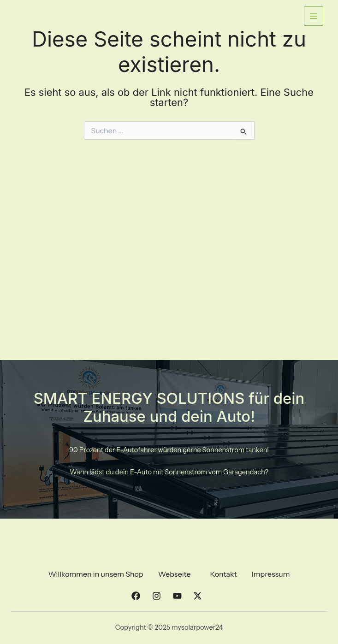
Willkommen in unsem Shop (95, 574)
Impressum (271, 574)
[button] (177, 574)
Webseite (175, 574)
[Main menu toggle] (314, 16)
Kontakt (223, 574)
